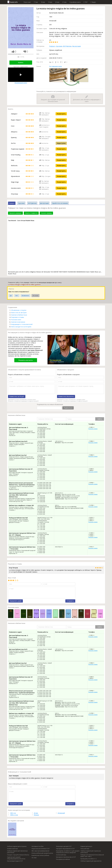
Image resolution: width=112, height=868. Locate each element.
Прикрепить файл (16, 601)
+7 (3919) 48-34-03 (93, 493)
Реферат (52, 46)
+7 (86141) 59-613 (93, 470)
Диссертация (76, 46)
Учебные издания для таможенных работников (17, 852)
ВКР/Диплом (67, 46)
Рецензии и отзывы (17, 317)
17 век (36, 2)
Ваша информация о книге (18, 784)
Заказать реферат (15, 213)
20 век (57, 2)
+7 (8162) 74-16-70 (93, 483)
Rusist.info (14, 2)
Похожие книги (16, 320)
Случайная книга (75, 2)
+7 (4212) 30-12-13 (93, 536)
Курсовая (59, 46)
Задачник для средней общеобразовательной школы (16, 858)
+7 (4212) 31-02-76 (93, 534)
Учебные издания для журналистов (91, 861)
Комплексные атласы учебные (40, 855)
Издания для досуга (86, 846)
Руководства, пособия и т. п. (89, 859)
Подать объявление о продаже (68, 374)
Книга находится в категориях (21, 327)
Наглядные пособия (37, 846)
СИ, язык (34, 858)
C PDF (85, 2)
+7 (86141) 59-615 (93, 469)
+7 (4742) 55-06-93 (93, 505)
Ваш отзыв (12, 578)
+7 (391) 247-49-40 (93, 427)
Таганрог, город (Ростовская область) (18, 855)
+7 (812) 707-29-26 (93, 519)
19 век (50, 2)
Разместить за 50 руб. (17, 396)
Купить (21, 62)
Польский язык (85, 849)
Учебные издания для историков (17, 846)
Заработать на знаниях (60, 203)
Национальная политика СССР (41, 849)
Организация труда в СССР (15, 861)
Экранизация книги (21, 76)
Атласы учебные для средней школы (42, 853)
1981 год (13, 813)
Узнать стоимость (31, 213)
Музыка (36, 815)
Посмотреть (61, 114)
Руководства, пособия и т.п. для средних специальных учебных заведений (68, 852)
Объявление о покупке (19, 310)
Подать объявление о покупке (19, 374)
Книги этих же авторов (19, 313)
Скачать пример (46, 213)
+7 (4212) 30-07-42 (93, 533)
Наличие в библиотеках (19, 315)
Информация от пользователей (22, 324)
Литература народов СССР (64, 846)
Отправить (70, 601)
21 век (64, 2)
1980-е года (14, 815)
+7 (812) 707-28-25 (93, 518)
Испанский (61, 813)
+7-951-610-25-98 (93, 547)
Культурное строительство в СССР (66, 857)
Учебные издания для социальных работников (91, 852)
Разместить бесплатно (66, 396)
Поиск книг (27, 2)
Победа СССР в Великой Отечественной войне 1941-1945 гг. (92, 856)
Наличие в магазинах (18, 322)
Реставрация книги (56, 66)
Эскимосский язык (12, 849)
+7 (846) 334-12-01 (93, 441)
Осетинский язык (61, 855)
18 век (43, 2)
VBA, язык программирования (40, 851)
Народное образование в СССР (65, 849)
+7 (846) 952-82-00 (93, 455)
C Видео (93, 2)
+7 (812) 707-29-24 (93, 521)
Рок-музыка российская (63, 859)
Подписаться (68, 408)
